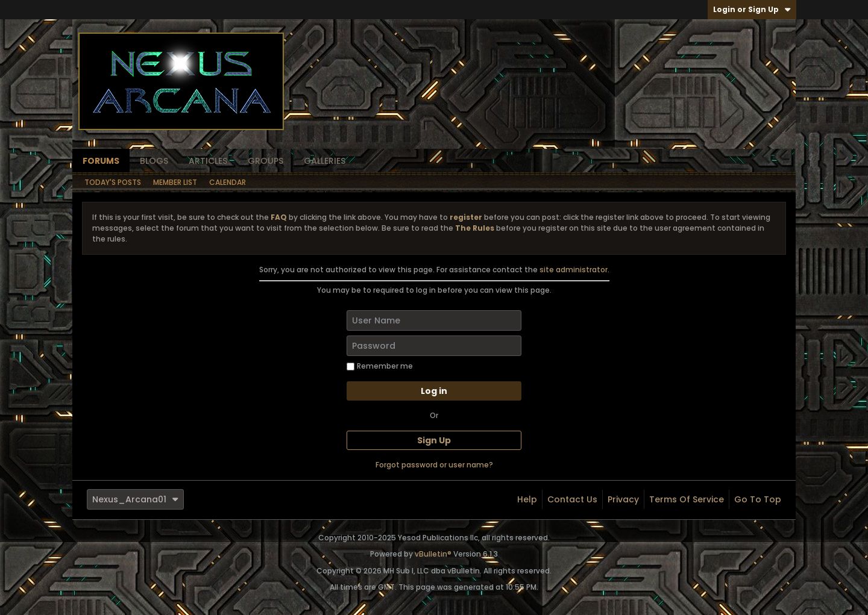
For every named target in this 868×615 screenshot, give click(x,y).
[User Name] (434, 320)
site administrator (574, 270)
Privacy (623, 499)
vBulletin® (433, 554)
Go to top (758, 499)
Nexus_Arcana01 (135, 499)
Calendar (228, 182)
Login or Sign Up (752, 9)
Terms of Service (687, 499)
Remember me (380, 366)
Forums (101, 161)
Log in (434, 391)
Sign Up (434, 440)
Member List (175, 182)
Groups (266, 161)
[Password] (434, 346)
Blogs (154, 161)
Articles (208, 161)
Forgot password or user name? (434, 465)
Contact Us (572, 499)
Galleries (325, 161)
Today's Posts (113, 182)
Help (527, 499)
